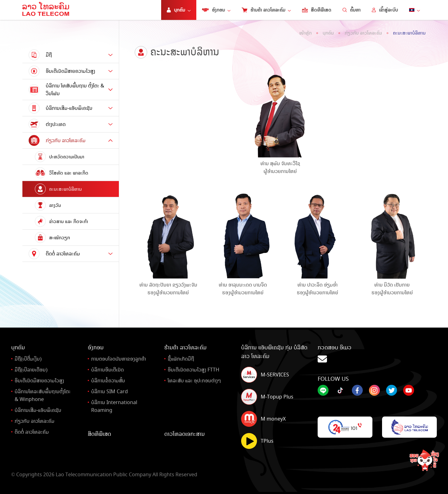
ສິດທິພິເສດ (317, 10)
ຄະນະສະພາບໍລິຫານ (409, 33)
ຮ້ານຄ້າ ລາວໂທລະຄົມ (266, 10)
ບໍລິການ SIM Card (110, 391)
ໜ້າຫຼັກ (306, 33)
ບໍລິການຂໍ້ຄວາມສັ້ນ (108, 381)
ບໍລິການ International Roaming (114, 406)
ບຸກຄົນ (328, 33)
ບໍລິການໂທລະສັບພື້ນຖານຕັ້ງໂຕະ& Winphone (43, 395)
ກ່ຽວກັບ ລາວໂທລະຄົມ (363, 33)
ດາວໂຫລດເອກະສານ (184, 434)
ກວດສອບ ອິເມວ (377, 354)
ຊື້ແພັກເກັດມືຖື (181, 359)
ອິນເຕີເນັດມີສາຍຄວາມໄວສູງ (39, 381)
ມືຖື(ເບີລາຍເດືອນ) (31, 370)
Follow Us (333, 379)
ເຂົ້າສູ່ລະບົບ (385, 10)
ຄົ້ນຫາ (352, 10)
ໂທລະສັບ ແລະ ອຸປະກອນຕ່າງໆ (194, 381)
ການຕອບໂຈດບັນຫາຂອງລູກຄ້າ (119, 359)
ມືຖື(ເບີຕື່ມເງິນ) (28, 359)
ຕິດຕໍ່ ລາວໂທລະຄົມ (32, 432)
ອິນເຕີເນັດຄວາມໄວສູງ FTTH (194, 370)
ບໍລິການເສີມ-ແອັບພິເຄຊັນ (38, 410)
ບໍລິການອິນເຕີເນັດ (107, 370)
